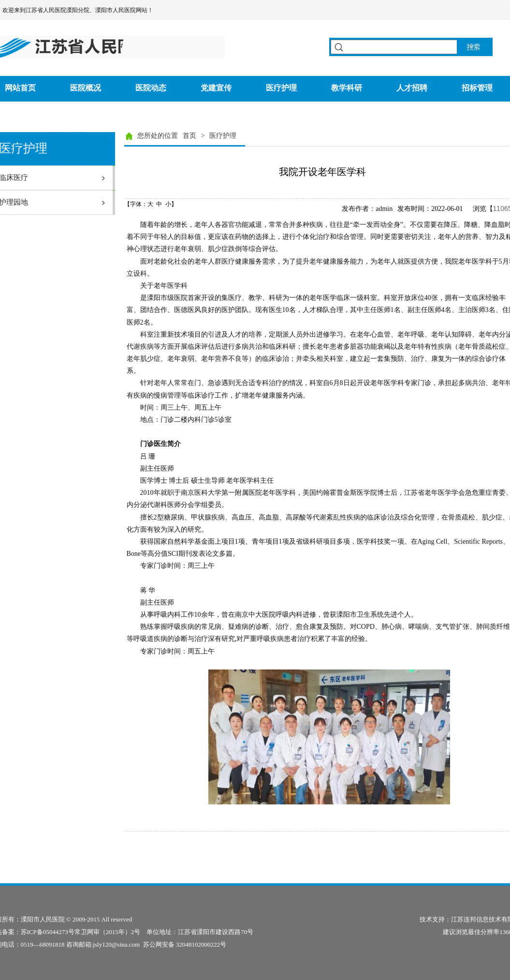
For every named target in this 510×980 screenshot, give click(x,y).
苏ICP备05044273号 (48, 932)
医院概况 (86, 88)
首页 (189, 136)
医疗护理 (281, 88)
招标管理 (477, 88)
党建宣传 (216, 88)
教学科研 (347, 88)
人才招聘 (412, 88)
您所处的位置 (158, 136)
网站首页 (20, 88)
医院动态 (151, 88)
